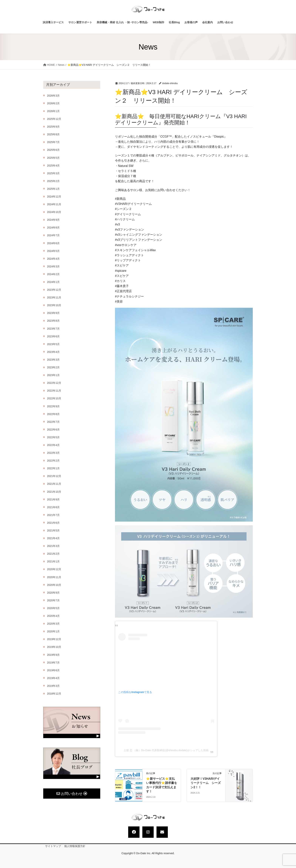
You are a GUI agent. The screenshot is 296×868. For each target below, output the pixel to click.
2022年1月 (53, 468)
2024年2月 (53, 274)
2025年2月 (53, 181)
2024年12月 (54, 197)
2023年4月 (53, 352)
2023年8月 (53, 321)
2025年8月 (53, 134)
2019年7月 (53, 663)
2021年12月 (54, 476)
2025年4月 (53, 166)
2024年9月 (53, 220)
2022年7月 (53, 422)
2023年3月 (53, 360)
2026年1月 (53, 111)
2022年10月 (54, 398)
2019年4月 (53, 678)
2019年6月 (53, 670)
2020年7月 (53, 600)
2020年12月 (54, 569)
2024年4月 (53, 259)
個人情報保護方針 (75, 846)
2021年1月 (53, 561)
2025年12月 (54, 119)
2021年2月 (53, 554)
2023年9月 (53, 313)
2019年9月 (53, 655)
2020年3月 (53, 624)
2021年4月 (53, 538)
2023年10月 (54, 305)
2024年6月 (53, 243)
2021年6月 (53, 523)
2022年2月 (53, 461)
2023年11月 (54, 297)
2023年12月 (54, 290)
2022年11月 (54, 391)
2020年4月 (53, 616)
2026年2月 (53, 103)
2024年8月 (53, 228)
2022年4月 (53, 445)
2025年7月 (53, 142)
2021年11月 (54, 484)
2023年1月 (53, 375)
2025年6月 (53, 150)
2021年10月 (54, 492)
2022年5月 (53, 437)
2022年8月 (53, 414)
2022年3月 (53, 453)
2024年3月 (53, 266)
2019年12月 (54, 639)
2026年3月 (53, 96)
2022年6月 (53, 430)
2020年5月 (53, 608)
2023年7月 (53, 329)
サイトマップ (53, 846)
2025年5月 (53, 158)
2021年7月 (53, 515)
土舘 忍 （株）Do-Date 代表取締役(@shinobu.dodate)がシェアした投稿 (166, 750)
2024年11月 (54, 204)
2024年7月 (53, 235)
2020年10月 (54, 585)
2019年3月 (53, 686)
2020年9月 (53, 593)
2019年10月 (54, 647)
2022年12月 (54, 383)
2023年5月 (53, 344)
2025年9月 (53, 127)
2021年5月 (53, 530)
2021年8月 (53, 507)
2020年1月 (53, 631)
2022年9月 (53, 406)
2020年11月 (54, 577)
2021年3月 (53, 546)
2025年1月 (53, 189)
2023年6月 (53, 336)
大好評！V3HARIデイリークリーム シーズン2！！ (206, 783)
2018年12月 (54, 694)
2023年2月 (53, 367)
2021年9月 (53, 499)
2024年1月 (53, 282)
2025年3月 (53, 173)
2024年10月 (54, 212)
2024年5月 (53, 251)
